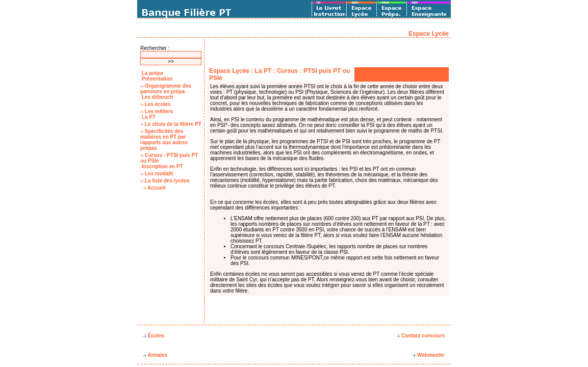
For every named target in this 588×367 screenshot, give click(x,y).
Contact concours (421, 336)
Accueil (155, 188)
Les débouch (157, 97)
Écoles (154, 336)
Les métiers (157, 111)
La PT (148, 117)
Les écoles (156, 104)
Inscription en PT (162, 166)
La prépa (151, 73)
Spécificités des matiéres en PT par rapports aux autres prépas (164, 140)
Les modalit (157, 174)
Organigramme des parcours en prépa (166, 89)
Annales (155, 355)
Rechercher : (155, 48)
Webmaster (429, 355)
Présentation (156, 79)
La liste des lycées (165, 181)
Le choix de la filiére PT (171, 124)
